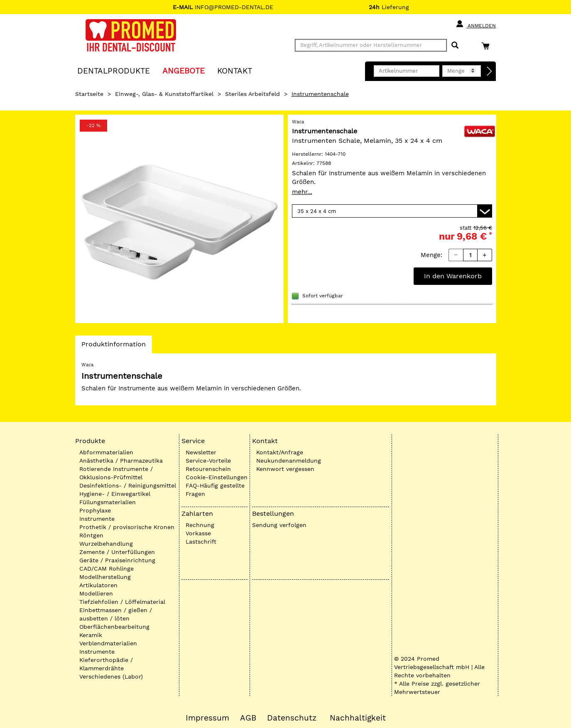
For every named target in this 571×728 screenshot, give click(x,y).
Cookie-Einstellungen (217, 477)
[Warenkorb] (488, 46)
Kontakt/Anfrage (280, 452)
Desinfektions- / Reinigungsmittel (128, 485)
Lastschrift (201, 542)
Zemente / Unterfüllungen (117, 552)
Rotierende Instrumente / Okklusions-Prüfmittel (116, 473)
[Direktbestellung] (490, 71)
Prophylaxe (95, 510)
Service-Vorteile (208, 461)
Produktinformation (113, 346)
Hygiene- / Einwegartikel (115, 494)
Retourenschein (208, 469)
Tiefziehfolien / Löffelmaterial (122, 602)
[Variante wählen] (392, 211)
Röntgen (91, 535)
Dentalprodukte (114, 70)
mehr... (302, 192)
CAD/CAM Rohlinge (107, 569)
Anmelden (476, 24)
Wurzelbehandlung (106, 544)
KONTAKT (235, 70)
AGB (248, 718)
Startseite (89, 94)
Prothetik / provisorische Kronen (127, 527)
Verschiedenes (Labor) (111, 677)
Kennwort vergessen (285, 469)
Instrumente (97, 519)
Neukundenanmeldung (289, 461)
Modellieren (96, 593)
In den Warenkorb (453, 276)
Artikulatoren (98, 585)
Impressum (207, 718)
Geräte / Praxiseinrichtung (117, 560)
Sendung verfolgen (279, 525)
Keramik (91, 635)
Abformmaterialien (106, 452)
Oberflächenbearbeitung (114, 627)
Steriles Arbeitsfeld (252, 94)
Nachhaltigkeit (358, 718)
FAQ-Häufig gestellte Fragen (215, 490)
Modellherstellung (105, 577)
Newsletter (201, 452)
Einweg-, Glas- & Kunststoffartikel (164, 94)
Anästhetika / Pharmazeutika (121, 461)
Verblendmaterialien (108, 643)
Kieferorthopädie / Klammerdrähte (106, 664)
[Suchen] (455, 45)
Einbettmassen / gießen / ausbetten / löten (116, 614)
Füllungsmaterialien (108, 502)
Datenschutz (292, 718)
